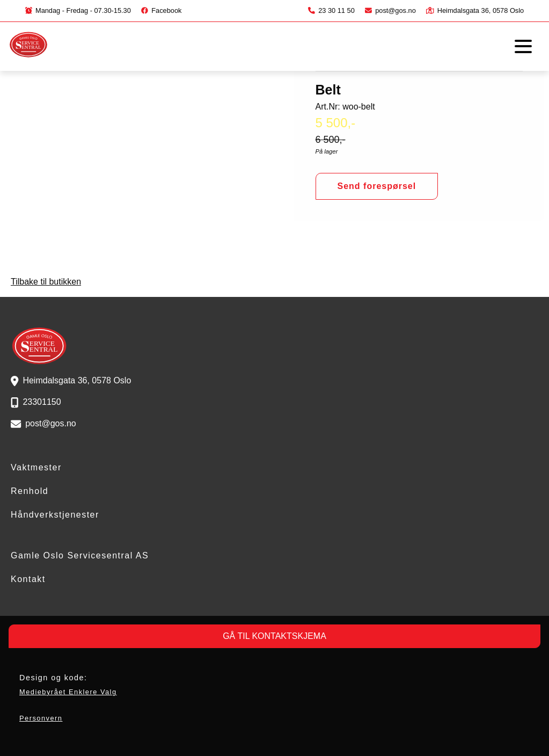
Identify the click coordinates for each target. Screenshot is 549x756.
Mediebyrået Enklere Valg (68, 692)
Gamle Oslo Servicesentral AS (80, 555)
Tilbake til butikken (46, 282)
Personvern (41, 718)
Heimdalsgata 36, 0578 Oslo (475, 10)
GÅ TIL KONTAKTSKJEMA (274, 636)
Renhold (30, 491)
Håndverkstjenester (55, 515)
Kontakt (28, 579)
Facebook (161, 10)
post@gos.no (390, 10)
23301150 (42, 402)
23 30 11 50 (331, 10)
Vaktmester (36, 467)
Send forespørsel (377, 186)
